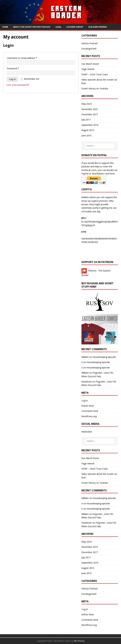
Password (13, 68)
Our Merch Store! (90, 64)
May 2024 (86, 104)
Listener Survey (75, 27)
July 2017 (86, 120)
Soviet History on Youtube (95, 88)
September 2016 (90, 125)
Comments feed (90, 411)
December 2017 (90, 114)
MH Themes (79, 641)
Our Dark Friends (98, 27)
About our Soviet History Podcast (32, 27)
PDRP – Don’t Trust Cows (95, 74)
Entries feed (88, 406)
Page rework (88, 69)
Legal (58, 27)
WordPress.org (89, 416)
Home (5, 27)
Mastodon (87, 432)
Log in (12, 79)
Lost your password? (18, 85)
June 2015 (86, 136)
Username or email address (22, 58)
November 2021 (90, 109)
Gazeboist (87, 382)
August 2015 (88, 130)
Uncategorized (89, 49)
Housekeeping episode (104, 357)
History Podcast (90, 43)
